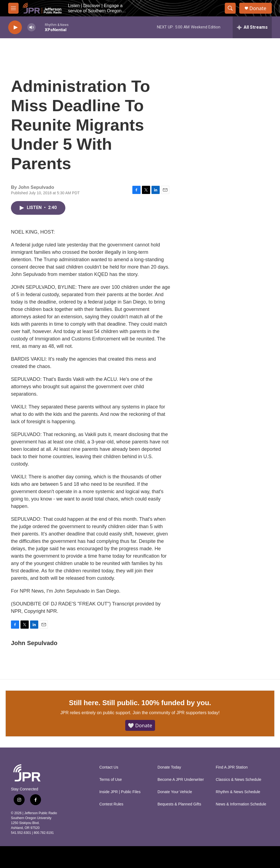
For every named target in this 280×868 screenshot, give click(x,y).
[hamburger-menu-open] (13, 8)
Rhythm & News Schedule (238, 792)
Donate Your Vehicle (175, 792)
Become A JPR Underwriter (181, 780)
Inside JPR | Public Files (120, 792)
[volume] (31, 27)
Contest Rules (111, 804)
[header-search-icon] (230, 8)
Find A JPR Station (232, 767)
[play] (15, 27)
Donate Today (169, 767)
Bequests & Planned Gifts (179, 804)
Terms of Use (110, 780)
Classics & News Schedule (239, 780)
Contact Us (109, 767)
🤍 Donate (140, 725)
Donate (258, 8)
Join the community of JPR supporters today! (176, 713)
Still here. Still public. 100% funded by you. (140, 703)
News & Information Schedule (241, 804)
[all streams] (252, 27)
